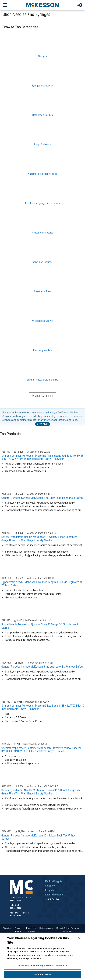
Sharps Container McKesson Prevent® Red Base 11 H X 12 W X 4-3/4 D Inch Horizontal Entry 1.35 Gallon (43, 707)
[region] (42, 956)
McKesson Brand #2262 (38, 452)
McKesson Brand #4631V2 (38, 620)
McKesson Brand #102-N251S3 (42, 533)
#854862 (6, 702)
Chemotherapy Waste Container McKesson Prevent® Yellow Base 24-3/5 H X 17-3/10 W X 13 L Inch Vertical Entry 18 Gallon (42, 750)
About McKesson (54, 895)
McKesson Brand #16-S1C (39, 494)
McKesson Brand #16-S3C (41, 663)
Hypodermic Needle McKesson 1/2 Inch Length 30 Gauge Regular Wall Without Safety (42, 584)
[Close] (79, 938)
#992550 (6, 620)
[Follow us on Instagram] (49, 900)
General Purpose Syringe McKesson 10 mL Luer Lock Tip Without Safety (39, 837)
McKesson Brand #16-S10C (41, 831)
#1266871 (6, 831)
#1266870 (6, 663)
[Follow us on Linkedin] (58, 900)
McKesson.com (46, 928)
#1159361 (6, 533)
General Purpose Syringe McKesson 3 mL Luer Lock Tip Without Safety (42, 667)
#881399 (6, 452)
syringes (50, 413)
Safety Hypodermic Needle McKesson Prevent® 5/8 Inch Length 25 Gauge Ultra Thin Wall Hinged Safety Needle (40, 792)
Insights (49, 890)
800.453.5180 (15, 916)
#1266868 (6, 494)
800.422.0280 (15, 908)
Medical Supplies (54, 881)
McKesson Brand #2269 (37, 702)
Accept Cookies (43, 974)
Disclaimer (8, 928)
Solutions (50, 886)
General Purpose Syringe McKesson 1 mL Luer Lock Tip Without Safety (42, 498)
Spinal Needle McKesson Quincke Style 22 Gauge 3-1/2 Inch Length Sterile (40, 626)
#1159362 (6, 786)
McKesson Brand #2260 (35, 744)
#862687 (6, 744)
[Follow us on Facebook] (46, 900)
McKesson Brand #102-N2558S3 (42, 786)
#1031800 (6, 578)
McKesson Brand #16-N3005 (41, 578)
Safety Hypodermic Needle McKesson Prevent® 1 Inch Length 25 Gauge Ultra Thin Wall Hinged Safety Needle (39, 538)
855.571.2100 (15, 900)
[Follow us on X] (54, 900)
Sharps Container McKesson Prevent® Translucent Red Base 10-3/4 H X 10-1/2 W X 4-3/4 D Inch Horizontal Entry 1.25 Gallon (42, 457)
